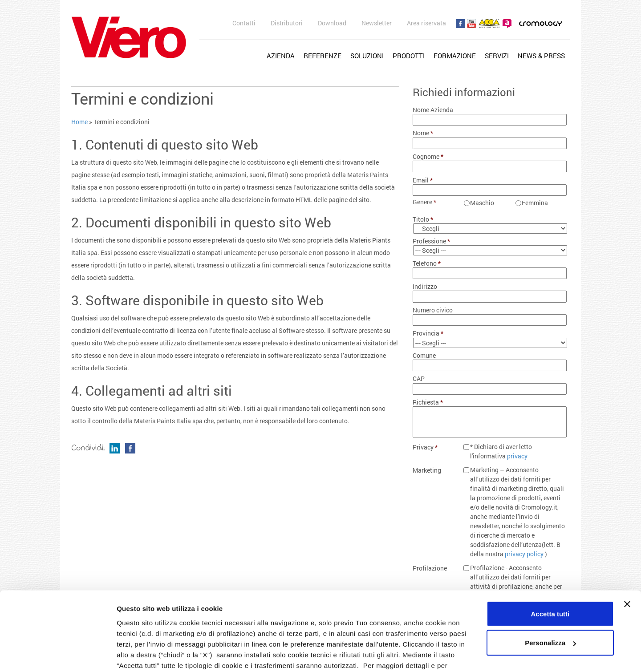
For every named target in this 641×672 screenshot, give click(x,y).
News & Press (541, 56)
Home (79, 122)
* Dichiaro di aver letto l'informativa (501, 451)
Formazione (455, 56)
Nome (423, 133)
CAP (419, 379)
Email (423, 180)
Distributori (287, 23)
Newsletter (377, 23)
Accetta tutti (550, 547)
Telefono (427, 263)
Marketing (427, 470)
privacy (517, 456)
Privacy (425, 447)
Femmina (535, 203)
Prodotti (409, 56)
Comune (424, 356)
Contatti (244, 23)
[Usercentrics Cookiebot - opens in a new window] (58, 655)
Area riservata (426, 23)
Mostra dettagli (141, 654)
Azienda (281, 56)
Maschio (482, 203)
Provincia (428, 333)
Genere (425, 202)
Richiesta (428, 402)
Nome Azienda (433, 110)
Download (332, 23)
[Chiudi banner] (627, 538)
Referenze (323, 56)
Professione (432, 241)
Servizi (497, 56)
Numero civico (433, 310)
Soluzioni (367, 56)
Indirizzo (425, 287)
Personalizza (550, 577)
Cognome (428, 157)
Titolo (423, 219)
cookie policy (390, 609)
